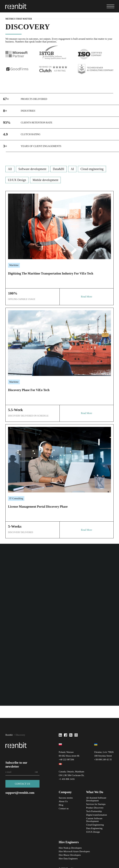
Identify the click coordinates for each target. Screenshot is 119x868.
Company (65, 792)
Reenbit (9, 735)
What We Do (95, 792)
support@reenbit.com (20, 793)
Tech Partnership (94, 811)
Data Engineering (94, 828)
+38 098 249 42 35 (103, 759)
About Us (63, 801)
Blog (61, 805)
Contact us (64, 808)
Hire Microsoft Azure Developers (74, 851)
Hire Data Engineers (68, 859)
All (10, 169)
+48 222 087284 (66, 759)
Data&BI (58, 169)
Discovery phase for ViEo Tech (29, 390)
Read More (86, 297)
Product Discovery (95, 808)
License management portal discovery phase (38, 507)
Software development (32, 169)
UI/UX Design (17, 180)
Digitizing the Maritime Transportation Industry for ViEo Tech (51, 273)
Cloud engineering (92, 169)
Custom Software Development (94, 820)
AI (72, 169)
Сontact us (22, 784)
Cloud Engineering (95, 825)
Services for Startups (96, 804)
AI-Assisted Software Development (96, 799)
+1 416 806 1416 (67, 779)
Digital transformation (97, 815)
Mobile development (45, 180)
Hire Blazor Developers (70, 855)
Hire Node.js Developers (70, 848)
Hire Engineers (69, 842)
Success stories (66, 798)
